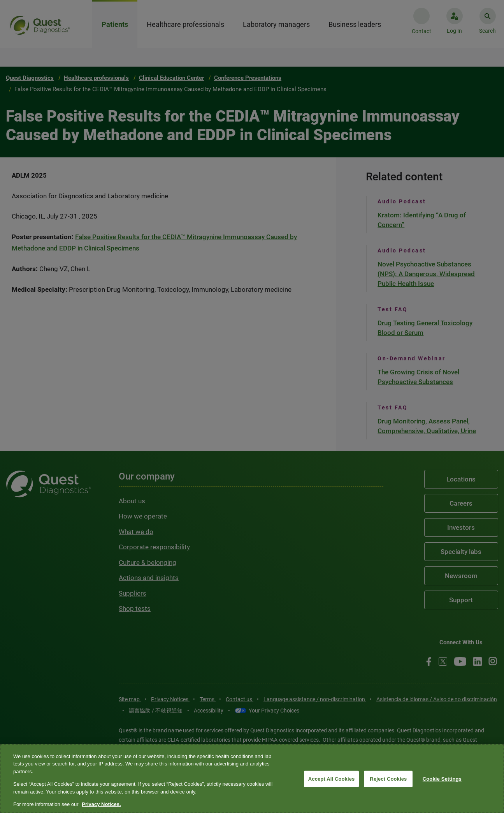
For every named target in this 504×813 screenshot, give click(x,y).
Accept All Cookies (332, 779)
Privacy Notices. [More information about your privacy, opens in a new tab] (101, 804)
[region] (252, 779)
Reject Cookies (388, 779)
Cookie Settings (442, 779)
